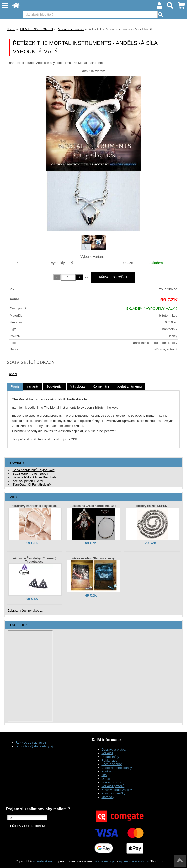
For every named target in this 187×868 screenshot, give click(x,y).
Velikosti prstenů (113, 786)
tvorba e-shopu (105, 861)
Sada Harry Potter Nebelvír (32, 474)
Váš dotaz (78, 386)
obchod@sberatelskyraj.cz (36, 746)
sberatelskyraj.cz (45, 861)
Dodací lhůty (110, 757)
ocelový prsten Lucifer (28, 481)
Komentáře (101, 386)
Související (55, 386)
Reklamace (109, 760)
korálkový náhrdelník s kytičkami (35, 506)
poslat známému (129, 386)
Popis (15, 386)
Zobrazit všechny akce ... (25, 611)
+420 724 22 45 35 (31, 743)
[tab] (15, 387)
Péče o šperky (112, 764)
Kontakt (107, 771)
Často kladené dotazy (117, 768)
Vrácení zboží (111, 782)
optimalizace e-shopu (134, 861)
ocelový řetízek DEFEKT (152, 506)
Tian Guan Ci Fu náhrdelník (32, 485)
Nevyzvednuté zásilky (117, 790)
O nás (106, 779)
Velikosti (107, 753)
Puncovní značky (113, 793)
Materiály (108, 797)
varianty (33, 386)
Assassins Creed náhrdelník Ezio (93, 506)
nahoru (180, 861)
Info (104, 775)
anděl (13, 374)
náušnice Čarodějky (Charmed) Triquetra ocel (35, 560)
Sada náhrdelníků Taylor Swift (34, 470)
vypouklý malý (62, 263)
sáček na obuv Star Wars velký (93, 558)
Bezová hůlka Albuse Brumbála (35, 477)
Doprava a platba (114, 749)
